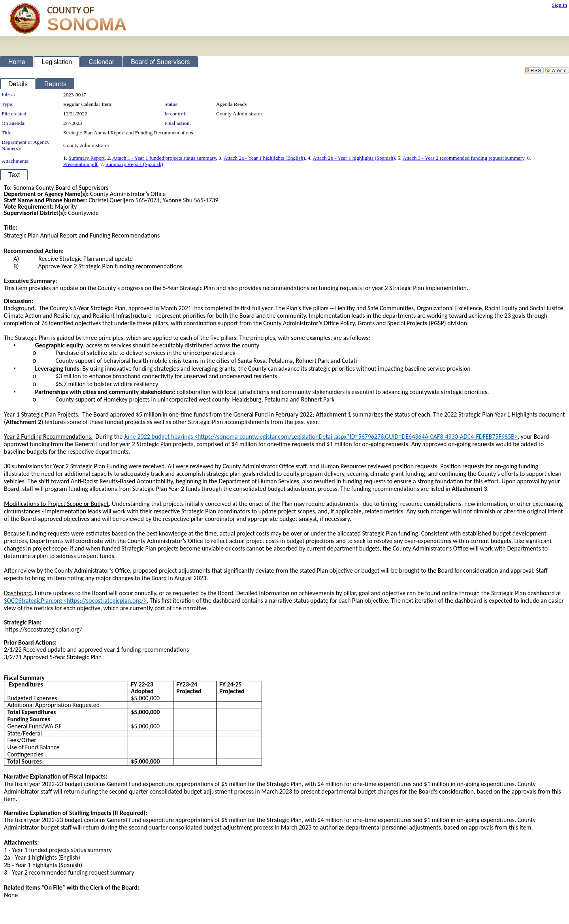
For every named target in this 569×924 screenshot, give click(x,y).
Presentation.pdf (80, 164)
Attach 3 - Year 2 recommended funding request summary (463, 158)
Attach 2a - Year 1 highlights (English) (264, 158)
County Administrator (239, 114)
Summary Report (86, 158)
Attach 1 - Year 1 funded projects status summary (164, 158)
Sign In (559, 5)
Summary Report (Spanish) (134, 164)
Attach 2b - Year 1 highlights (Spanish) (354, 158)
